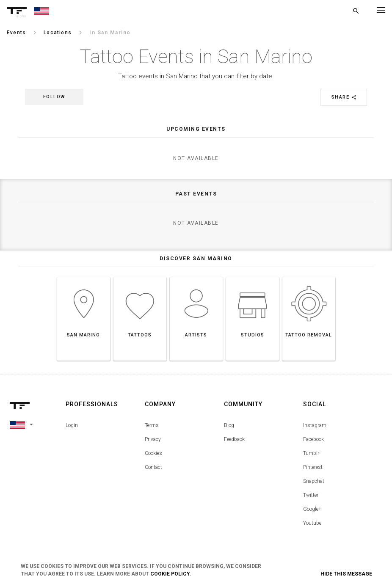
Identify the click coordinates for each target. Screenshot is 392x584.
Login (72, 425)
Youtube (312, 523)
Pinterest (313, 467)
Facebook (313, 439)
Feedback (234, 439)
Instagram (315, 425)
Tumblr (311, 453)
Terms (152, 425)
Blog (229, 425)
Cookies (153, 453)
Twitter (311, 495)
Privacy (153, 439)
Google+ (312, 509)
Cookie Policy (170, 574)
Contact (153, 467)
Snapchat (314, 481)
